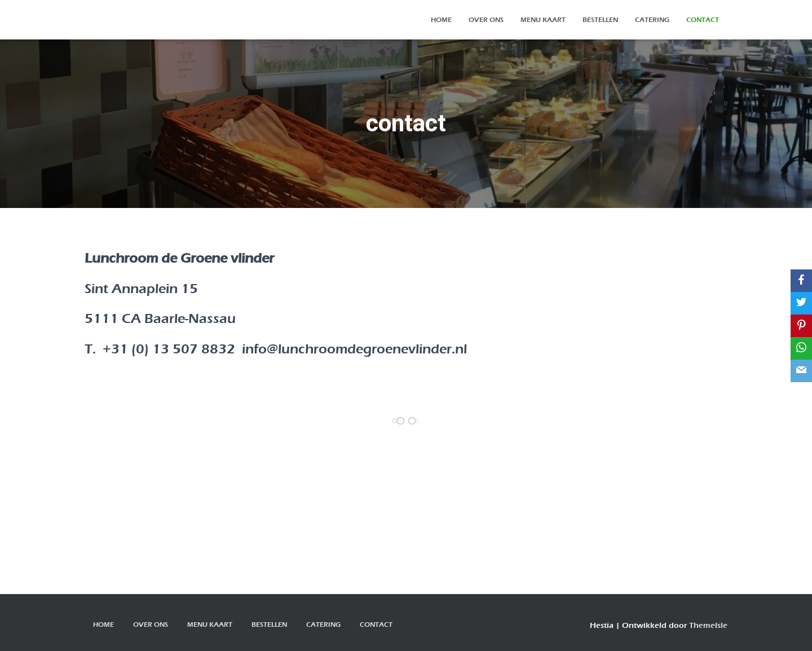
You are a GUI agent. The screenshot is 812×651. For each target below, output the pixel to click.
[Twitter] (801, 303)
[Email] (801, 371)
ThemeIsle (708, 625)
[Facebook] (801, 281)
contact (703, 20)
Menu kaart (543, 20)
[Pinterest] (801, 326)
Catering (652, 20)
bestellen (600, 20)
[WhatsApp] (801, 348)
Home (441, 20)
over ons (486, 20)
